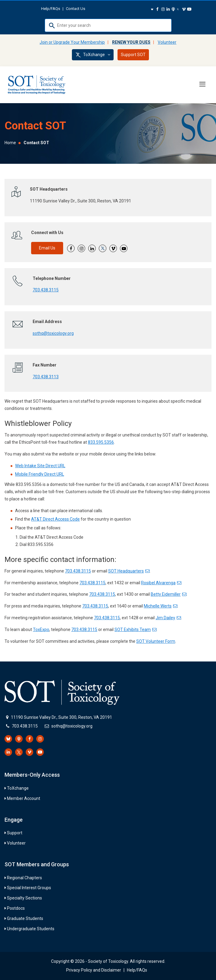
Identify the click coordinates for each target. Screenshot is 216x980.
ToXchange (93, 55)
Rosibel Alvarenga (161, 583)
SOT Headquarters (129, 571)
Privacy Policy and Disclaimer (94, 970)
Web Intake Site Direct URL (40, 466)
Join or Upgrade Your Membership (72, 42)
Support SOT (133, 55)
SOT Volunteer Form (156, 641)
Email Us (47, 248)
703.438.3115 (46, 290)
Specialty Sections (24, 898)
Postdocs (16, 908)
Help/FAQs (51, 9)
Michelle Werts (161, 606)
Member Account (24, 798)
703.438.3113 (46, 377)
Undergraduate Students (31, 929)
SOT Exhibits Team (135, 630)
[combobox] (108, 25)
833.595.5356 (101, 442)
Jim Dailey (168, 618)
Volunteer (167, 42)
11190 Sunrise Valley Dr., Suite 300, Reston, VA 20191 (61, 717)
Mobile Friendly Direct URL (40, 474)
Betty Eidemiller (169, 594)
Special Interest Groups (29, 888)
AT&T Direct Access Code (55, 519)
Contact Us (76, 9)
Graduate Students (25, 918)
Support (15, 833)
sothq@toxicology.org (53, 333)
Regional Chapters (24, 878)
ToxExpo (41, 630)
